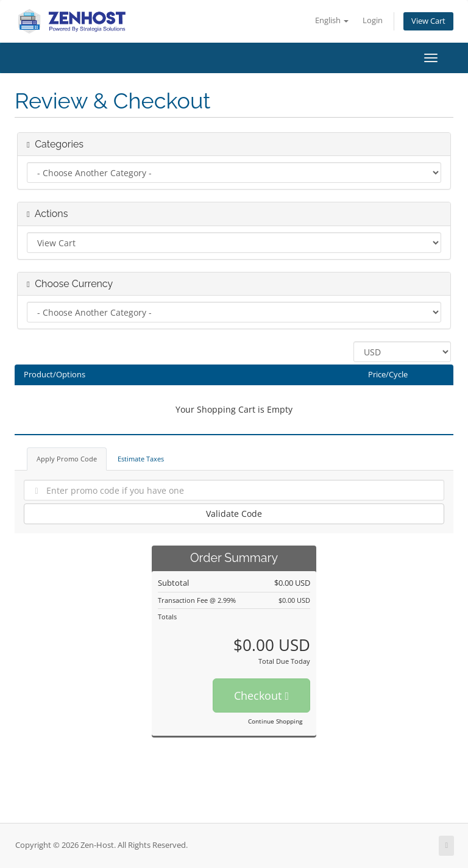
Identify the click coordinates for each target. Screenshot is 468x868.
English (332, 20)
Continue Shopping (275, 721)
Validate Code (234, 514)
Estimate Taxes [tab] (141, 459)
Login (373, 20)
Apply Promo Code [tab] (67, 459)
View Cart (428, 21)
